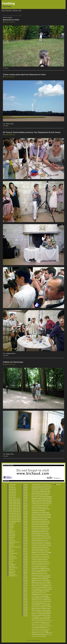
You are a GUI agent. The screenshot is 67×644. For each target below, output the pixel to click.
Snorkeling (46, 607)
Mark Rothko (34, 572)
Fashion (34, 525)
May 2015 (25, 537)
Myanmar (34, 582)
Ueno (48, 626)
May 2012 (25, 577)
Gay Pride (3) (12, 566)
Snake (43, 607)
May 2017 (25, 505)
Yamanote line (43, 634)
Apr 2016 (25, 523)
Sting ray (41, 610)
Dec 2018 (25, 484)
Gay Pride (48, 537)
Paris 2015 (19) (12, 489)
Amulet (41, 491)
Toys (36, 624)
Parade (47, 589)
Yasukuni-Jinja (37, 636)
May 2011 (25, 595)
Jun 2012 (25, 576)
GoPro (42, 540)
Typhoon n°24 (43, 626)
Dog (48, 516)
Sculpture (34, 603)
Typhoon (33, 626)
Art (39, 493)
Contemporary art (36, 512)
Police (40, 594)
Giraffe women (48, 539)
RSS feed (58, 484)
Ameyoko (37, 491)
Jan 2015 (25, 541)
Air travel (34, 490)
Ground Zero (38, 544)
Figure (38, 526)
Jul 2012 (25, 574)
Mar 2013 (25, 563)
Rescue (43, 598)
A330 (38, 486)
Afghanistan (48, 488)
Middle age (38, 575)
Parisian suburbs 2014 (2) (14, 505)
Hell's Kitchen (49, 546)
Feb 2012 (25, 582)
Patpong (33, 593)
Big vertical (9, 10)
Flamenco (38, 528)
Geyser (33, 539)
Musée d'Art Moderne (42, 580)
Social (33, 608)
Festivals (34, 526)
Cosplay (43, 512)
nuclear (12, 124)
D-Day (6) (11, 555)
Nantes (45, 582)
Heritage (34, 547)
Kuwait (41, 561)
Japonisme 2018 (35, 554)
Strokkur (43, 612)
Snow (50, 607)
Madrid (43, 568)
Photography (35, 594)
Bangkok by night (36, 498)
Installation (43, 553)
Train (43, 624)
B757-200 (44, 495)
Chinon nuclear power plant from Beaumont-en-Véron (24, 75)
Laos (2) (11, 529)
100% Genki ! (38, 484)
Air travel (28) (12, 550)
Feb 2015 (25, 539)
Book (41, 500)
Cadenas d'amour (41, 502)
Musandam (45, 579)
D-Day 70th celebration (45, 514)
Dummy (43, 518)
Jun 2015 (25, 536)
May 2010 (25, 614)
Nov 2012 (25, 568)
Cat (38, 505)
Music (49, 580)
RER (41, 598)
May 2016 (25, 521)
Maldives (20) (12, 531)
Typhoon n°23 (37, 626)
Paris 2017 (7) (12, 486)
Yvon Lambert (43, 636)
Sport (39, 608)
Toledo (33, 621)
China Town (45, 507)
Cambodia (49, 502)
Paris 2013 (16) (12, 492)
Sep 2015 (25, 533)
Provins (40, 596)
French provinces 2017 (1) (15, 513)
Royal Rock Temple (40, 600)
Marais (49, 570)
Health (44, 546)
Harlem (40, 546)
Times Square (41, 617)
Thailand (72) (12, 544)
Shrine (42, 605)
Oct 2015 (25, 531)
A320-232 (34, 486)
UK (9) (10, 549)
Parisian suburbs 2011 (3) (14, 509)
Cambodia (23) (12, 523)
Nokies (39, 586)
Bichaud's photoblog (7, 18)
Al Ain (46, 490)
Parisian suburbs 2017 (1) (14, 501)
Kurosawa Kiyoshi (35, 561)
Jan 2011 (25, 601)
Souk (36, 608)
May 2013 (25, 560)
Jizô (46, 556)
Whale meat (39, 633)
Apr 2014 (25, 550)
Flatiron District (44, 528)
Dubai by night (38, 518)
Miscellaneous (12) (13, 576)
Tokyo (46, 617)
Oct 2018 (25, 486)
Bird (33, 500)
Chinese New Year (36, 509)
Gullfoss (44, 544)
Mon (42, 577)
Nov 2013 (25, 553)
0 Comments (6, 68)
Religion (8, 454)
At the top (42, 493)
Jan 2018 (25, 499)
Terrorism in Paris (46, 615)
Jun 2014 (25, 547)
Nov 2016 (25, 513)
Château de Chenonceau (13, 362)
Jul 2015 (25, 534)
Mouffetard (35, 579)
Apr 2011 (25, 597)
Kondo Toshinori (44, 560)
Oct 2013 (25, 555)
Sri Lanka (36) (12, 541)
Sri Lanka (43, 608)
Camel (43, 504)
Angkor (45, 491)
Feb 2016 (25, 525)
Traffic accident (39, 624)
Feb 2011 (25, 600)
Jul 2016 (25, 518)
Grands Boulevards (41, 542)
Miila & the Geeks (44, 575)
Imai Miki (39, 553)
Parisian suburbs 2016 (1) (14, 502)
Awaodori (39, 495)
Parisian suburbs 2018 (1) (14, 499)
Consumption (42, 511)
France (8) (11, 525)
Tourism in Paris (39, 622)
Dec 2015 (25, 528)
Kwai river (45, 561)
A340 (50, 486)
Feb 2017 (25, 509)
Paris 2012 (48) (12, 494)
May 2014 (25, 549)
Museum (34, 580)
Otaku (34, 589)
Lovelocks (34, 568)
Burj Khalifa (45, 500)
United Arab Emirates (40, 628)
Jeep (37, 556)
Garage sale (39, 535)
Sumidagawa (37, 614)
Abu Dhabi (43, 488)
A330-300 (47, 486)
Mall (47, 570)
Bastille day (49, 498)
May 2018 (25, 494)
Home (3, 10)
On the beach (44, 587)
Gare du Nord (46, 535)
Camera (47, 504)
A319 (44, 484)
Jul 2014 (25, 545)
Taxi (50, 614)
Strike (39, 612)
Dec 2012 (25, 566)
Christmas (43, 509)
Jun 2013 (25, 558)
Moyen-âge (40, 579)
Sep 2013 (25, 557)
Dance (37, 516)
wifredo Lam (44, 633)
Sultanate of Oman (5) (14, 542)
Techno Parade (37, 615)
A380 (33, 488)
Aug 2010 (25, 609)
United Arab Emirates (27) (15, 547)
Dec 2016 (25, 512)
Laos (36, 565)
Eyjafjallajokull (43, 523)
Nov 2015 (25, 529)
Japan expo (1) (12, 571)
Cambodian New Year (37, 504)
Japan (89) (11, 528)
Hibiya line (38, 547)
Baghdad (45, 497)
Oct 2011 (25, 587)
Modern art (35, 577)
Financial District (43, 526)
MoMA (39, 577)
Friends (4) (11, 560)
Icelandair (46, 551)
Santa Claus (37, 602)
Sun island (43, 614)
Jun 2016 (25, 520)
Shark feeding (48, 603)
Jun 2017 (25, 504)
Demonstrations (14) (13, 553)
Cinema (48, 509)
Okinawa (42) (12, 537)
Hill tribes (43, 547)
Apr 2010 (25, 616)
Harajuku (37, 546)
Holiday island (35, 549)
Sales (46, 600)
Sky (37, 607)
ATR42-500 (47, 493)
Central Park (42, 505)
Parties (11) (11, 561)
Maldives (43, 570)
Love (46, 567)
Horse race (47, 549)
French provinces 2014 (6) (15, 518)
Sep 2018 (25, 488)
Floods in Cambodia (40, 530)
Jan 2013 (25, 565)
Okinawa (46, 586)
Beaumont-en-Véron (11, 20)
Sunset (47, 614)
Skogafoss (34, 607)
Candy (35, 505)
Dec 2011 (25, 585)
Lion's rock (47, 565)
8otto (33, 484)
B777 (48, 495)
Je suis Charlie (42, 554)
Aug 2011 (25, 590)
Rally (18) (11, 552)
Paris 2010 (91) (12, 497)
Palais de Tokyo (43, 589)
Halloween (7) (12, 573)
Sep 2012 (25, 571)
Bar (42, 498)
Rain (43, 596)
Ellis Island (39, 521)
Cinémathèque (35, 511)
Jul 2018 (25, 491)
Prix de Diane (45, 594)
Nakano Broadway (40, 582)
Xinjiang (50, 633)
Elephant (34, 521)
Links (20, 10)
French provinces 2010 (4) (15, 521)
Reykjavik (34, 600)
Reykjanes (48, 598)
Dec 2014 (25, 542)
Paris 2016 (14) (12, 488)
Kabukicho (40, 558)
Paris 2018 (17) (12, 484)
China (41, 507)
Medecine (34, 574)
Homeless (41, 549)
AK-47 (38, 490)
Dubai (33, 518)
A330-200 (42, 486)
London (37, 567)
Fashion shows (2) (13, 558)
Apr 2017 (25, 507)
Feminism (46, 525)
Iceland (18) (11, 526)
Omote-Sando (37, 588)
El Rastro (37, 519)
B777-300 (34, 497)
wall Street (42, 631)
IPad (47, 553)
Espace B (37, 523)
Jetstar (40, 556)
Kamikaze (44, 558)
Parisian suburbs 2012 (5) (14, 507)
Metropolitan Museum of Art (42, 574)
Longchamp (42, 567)
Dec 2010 (25, 603)
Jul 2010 (25, 611)
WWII (47, 633)
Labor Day (45, 563)
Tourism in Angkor (43, 621)
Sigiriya (45, 605)
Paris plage (39, 591)
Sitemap (15, 10)
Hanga (33, 546)
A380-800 (37, 488)
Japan (49, 553)
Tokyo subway (46, 619)
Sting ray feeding (46, 610)
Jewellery (43, 556)
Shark (44, 603)
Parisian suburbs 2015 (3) (14, 504)
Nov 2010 (25, 605)
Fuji (44, 533)
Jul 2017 (25, 502)
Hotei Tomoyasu (36, 551)
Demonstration (42, 516)
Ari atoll (36, 493)
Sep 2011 (25, 589)
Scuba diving (48, 601)
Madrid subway (37, 570)
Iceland (42, 551)
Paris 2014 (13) (12, 491)
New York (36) (12, 534)
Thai (33, 617)
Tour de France (37, 621)
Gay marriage (42, 537)
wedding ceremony (11, 353)
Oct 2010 (25, 606)
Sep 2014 (25, 544)
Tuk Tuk (47, 624)
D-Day (37, 514)
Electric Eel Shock (44, 519)
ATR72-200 (34, 495)
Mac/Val (39, 568)
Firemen (34, 528)
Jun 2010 (25, 613)
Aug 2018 (25, 489)
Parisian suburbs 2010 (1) (14, 510)
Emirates (44, 521)
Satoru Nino (42, 602)
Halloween (48, 544)
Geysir (37, 539)
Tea (33, 615)
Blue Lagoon (37, 500)
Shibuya (34, 605)
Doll (50, 516)
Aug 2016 (25, 517)
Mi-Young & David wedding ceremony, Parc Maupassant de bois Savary (32, 132)
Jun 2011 (25, 593)
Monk (44, 577)
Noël (37, 586)
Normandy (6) (12, 536)
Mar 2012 (25, 581)
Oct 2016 (25, 515)
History (47, 547)
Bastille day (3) (12, 574)
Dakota (33, 516)
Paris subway (46, 591)
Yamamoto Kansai (36, 634)
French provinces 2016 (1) (15, 515)
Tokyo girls (39, 619)
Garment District (35, 537)
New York (34, 584)
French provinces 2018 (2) (15, 512)
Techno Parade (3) (13, 568)
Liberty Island (41, 565)
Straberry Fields (35, 612)
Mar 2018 (25, 496)
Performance (38, 593)
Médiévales (34, 575)
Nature (8, 124)
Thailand (36, 617)
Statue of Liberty (35, 610)
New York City (40, 584)
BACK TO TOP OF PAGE (8, 465)
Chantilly (38, 507)
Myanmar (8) (12, 533)
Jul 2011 (25, 592)
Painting (38, 589)
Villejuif (33, 631)
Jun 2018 (25, 492)
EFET (47, 518)
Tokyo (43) (11, 545)
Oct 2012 (25, 569)
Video (49, 629)
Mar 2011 (25, 598)
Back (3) (11, 563)
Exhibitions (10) (12, 557)
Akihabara (42, 490)
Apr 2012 (25, 579)
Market (39, 572)
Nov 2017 (25, 501)
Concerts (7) (11, 569)
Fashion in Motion (40, 525)
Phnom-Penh (44, 593)
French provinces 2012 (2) (15, 520)
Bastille (44, 498)
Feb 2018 (25, 497)
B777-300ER (40, 497)
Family (48, 523)
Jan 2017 (25, 510)
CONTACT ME (6, 481)
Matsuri (43, 572)
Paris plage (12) (12, 565)
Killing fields (37, 560)
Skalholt (48, 605)
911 (42, 484)
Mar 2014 (25, 552)
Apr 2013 (25, 561)
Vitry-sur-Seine (37, 631)
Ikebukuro (34, 553)
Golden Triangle (36, 540)
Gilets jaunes (42, 539)
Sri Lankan (48, 608)
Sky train (39, 607)
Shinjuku (38, 605)
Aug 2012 (25, 573)
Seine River (40, 603)
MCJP (46, 572)
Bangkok (49, 497)
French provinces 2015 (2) (15, 517)
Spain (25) (11, 539)
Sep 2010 (25, 608)
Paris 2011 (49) (12, 496)
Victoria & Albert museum (44, 629)
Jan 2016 (25, 526)
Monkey (48, 577)
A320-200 (48, 484)
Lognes (33, 567)
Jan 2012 (25, 584)
